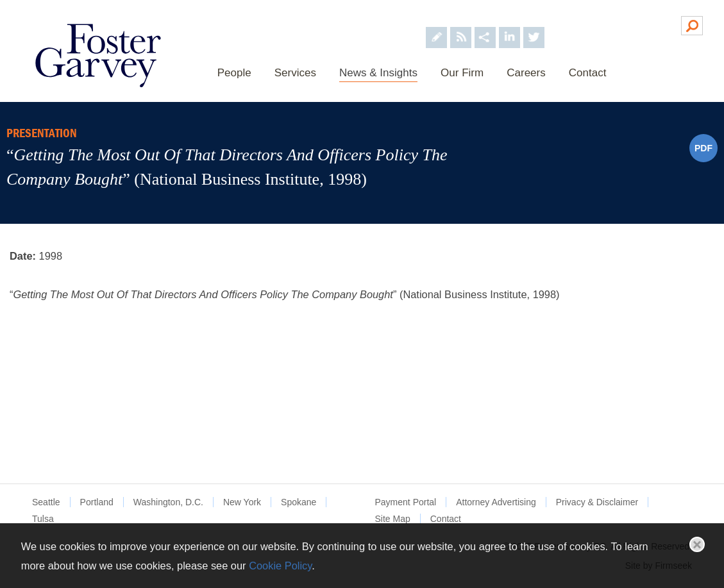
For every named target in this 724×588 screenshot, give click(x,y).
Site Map (393, 519)
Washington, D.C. (168, 502)
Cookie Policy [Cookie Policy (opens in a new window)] (280, 566)
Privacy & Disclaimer (597, 502)
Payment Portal (406, 502)
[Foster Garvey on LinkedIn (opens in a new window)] (509, 25)
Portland (97, 502)
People (234, 73)
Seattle (46, 502)
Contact (588, 73)
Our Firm (462, 73)
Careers (526, 73)
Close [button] (697, 544)
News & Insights (378, 73)
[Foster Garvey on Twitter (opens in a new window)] (534, 25)
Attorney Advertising (496, 502)
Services (295, 73)
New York (242, 502)
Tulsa (43, 519)
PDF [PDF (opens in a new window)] (703, 148)
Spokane (299, 502)
